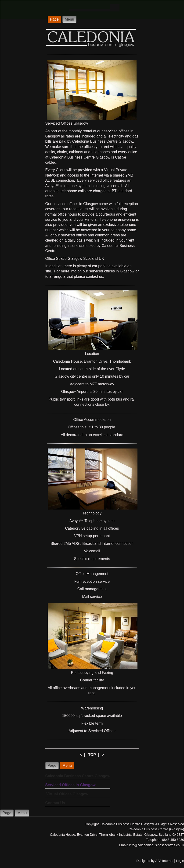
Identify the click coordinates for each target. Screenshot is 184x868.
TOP (92, 755)
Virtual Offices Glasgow (67, 794)
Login (180, 861)
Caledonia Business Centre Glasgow (78, 776)
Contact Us (55, 803)
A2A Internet (164, 861)
